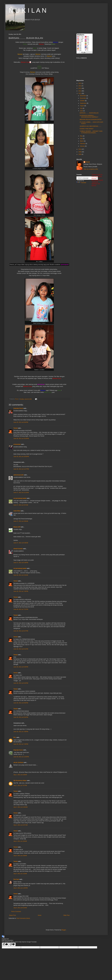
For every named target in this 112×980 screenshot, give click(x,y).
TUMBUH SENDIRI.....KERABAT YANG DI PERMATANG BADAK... (91, 132)
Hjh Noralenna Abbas (20, 781)
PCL (15, 737)
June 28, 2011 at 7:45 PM (21, 591)
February (83, 144)
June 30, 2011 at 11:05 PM (21, 757)
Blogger (64, 930)
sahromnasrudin (19, 475)
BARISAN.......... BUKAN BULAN (89, 113)
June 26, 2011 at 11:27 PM (21, 469)
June (82, 111)
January (82, 146)
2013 (80, 88)
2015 (80, 83)
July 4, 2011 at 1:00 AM (20, 841)
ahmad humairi (18, 549)
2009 (80, 152)
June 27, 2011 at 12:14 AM (21, 492)
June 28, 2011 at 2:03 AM (21, 575)
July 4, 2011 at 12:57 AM (20, 825)
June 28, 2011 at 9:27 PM (21, 631)
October (82, 101)
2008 (80, 154)
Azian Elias (17, 511)
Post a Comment (16, 912)
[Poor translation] (12, 944)
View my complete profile (91, 169)
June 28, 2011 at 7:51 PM (21, 609)
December (83, 96)
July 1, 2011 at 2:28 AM (20, 775)
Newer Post (12, 915)
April (81, 139)
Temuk (16, 428)
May (81, 136)
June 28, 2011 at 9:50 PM (21, 703)
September (83, 103)
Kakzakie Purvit (18, 408)
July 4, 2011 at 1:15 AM (20, 874)
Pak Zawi (16, 879)
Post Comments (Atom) (23, 918)
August (82, 106)
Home (40, 915)
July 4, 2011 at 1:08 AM (20, 856)
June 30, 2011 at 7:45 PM (21, 744)
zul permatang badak (20, 498)
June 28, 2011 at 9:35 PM (21, 667)
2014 (80, 86)
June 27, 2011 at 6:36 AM (21, 543)
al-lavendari (17, 444)
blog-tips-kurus (18, 750)
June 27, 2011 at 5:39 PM (21, 563)
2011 (80, 93)
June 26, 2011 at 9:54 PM (21, 422)
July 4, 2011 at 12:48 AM (20, 807)
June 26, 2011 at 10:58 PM (21, 457)
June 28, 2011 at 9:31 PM (21, 649)
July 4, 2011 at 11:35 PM (21, 888)
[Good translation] (5, 944)
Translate (81, 183)
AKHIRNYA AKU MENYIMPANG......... (91, 126)
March (82, 141)
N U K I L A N (28, 10)
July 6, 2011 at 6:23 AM (20, 908)
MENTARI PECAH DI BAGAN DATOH (91, 120)
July (81, 108)
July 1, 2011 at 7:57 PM (20, 785)
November (83, 98)
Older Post (66, 915)
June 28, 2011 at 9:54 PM (21, 717)
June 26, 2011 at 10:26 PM (21, 438)
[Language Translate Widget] (87, 178)
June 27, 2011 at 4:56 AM (21, 521)
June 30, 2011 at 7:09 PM (21, 732)
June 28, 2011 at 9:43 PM (21, 683)
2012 (80, 91)
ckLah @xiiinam (18, 762)
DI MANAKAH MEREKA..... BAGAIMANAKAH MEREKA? (89, 116)
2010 (80, 149)
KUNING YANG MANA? (87, 129)
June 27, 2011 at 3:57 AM (21, 505)
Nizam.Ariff (17, 527)
